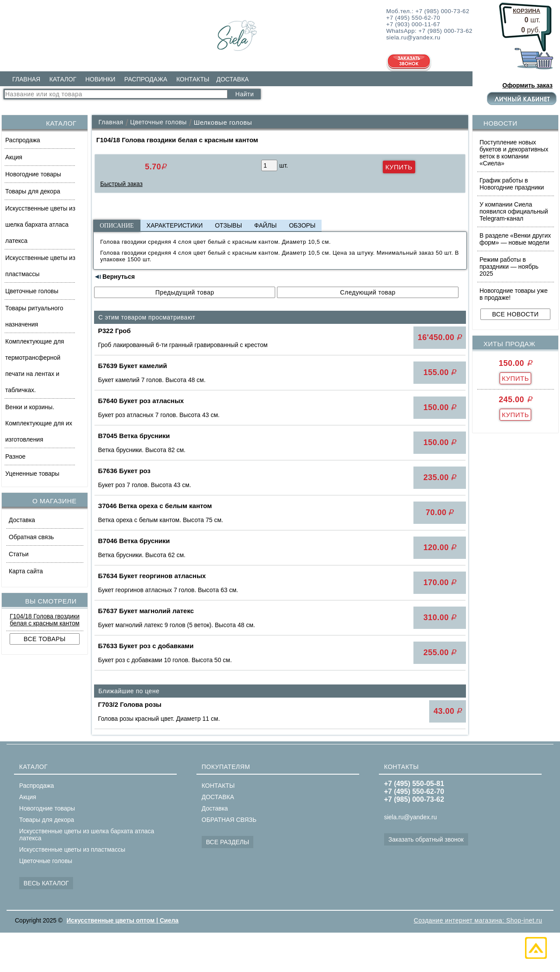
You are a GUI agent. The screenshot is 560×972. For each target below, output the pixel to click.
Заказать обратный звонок (426, 839)
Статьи (19, 554)
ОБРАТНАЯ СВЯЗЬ (229, 820)
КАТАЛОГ (63, 79)
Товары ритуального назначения (34, 316)
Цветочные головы (32, 291)
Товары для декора (33, 191)
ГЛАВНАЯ (26, 79)
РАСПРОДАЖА (146, 79)
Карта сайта (26, 571)
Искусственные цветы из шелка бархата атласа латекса (40, 225)
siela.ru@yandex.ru (411, 817)
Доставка (22, 520)
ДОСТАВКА (232, 79)
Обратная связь (31, 537)
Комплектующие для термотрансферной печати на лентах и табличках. (35, 366)
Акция (14, 157)
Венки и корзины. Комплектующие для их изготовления (39, 423)
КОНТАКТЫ (193, 79)
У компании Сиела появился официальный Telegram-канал (514, 211)
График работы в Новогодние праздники (512, 184)
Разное (15, 456)
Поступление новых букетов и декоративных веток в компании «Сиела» (514, 153)
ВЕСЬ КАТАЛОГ (46, 883)
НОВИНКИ (100, 79)
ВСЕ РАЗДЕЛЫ (228, 842)
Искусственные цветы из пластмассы (40, 266)
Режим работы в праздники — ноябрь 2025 (509, 267)
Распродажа (23, 140)
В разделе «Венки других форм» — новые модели (515, 239)
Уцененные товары (32, 474)
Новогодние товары (33, 174)
